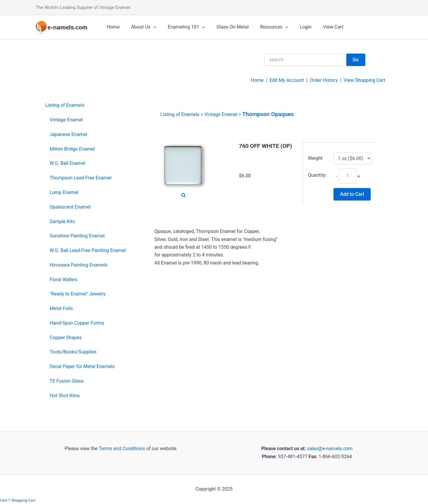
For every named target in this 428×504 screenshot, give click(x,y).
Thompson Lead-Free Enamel (81, 178)
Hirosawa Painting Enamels (79, 265)
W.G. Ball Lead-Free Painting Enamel (88, 250)
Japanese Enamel (68, 134)
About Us (141, 27)
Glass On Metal (226, 27)
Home (112, 27)
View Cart (320, 27)
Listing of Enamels (65, 105)
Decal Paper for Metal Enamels (82, 366)
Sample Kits (62, 222)
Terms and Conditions (121, 449)
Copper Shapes (66, 338)
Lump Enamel (64, 192)
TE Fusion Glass (67, 381)
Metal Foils (61, 308)
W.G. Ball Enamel (67, 163)
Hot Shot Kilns (65, 396)
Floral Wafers (64, 280)
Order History (324, 80)
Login (295, 27)
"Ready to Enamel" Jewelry (78, 294)
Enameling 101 (181, 27)
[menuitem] (85, 105)
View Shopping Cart (364, 80)
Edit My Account (287, 80)
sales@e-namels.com (330, 449)
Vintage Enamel (66, 120)
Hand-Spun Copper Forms (77, 323)
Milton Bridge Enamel (72, 149)
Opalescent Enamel (70, 207)
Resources (265, 27)
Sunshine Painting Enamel (77, 236)
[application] (150, 27)
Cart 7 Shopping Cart (18, 500)
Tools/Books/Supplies (73, 352)
